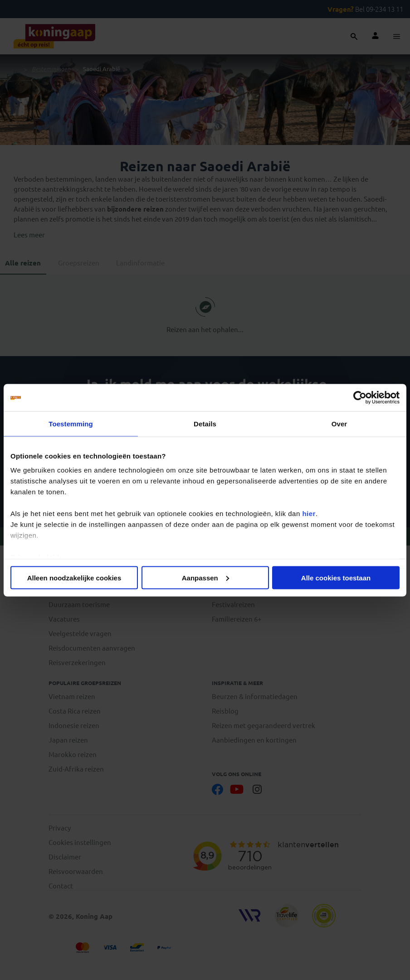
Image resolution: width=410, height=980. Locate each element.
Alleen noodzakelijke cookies (74, 577)
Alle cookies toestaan (336, 577)
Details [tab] (205, 423)
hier (309, 514)
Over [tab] (339, 423)
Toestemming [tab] (71, 423)
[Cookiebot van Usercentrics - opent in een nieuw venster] (360, 397)
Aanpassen (205, 577)
